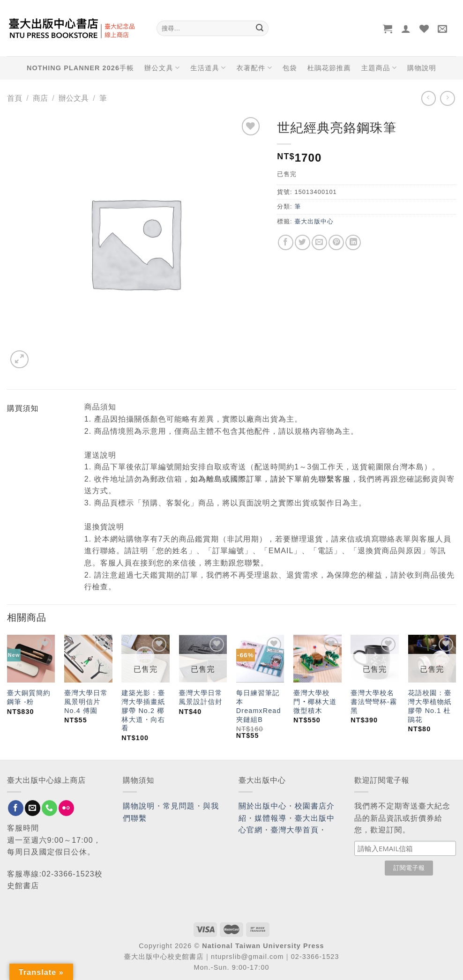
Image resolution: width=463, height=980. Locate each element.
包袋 (290, 68)
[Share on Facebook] (286, 242)
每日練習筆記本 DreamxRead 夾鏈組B (259, 706)
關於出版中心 (263, 806)
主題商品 (379, 68)
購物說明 (422, 68)
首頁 (15, 98)
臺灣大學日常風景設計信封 (201, 697)
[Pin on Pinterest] (336, 242)
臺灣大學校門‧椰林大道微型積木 (315, 702)
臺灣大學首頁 (295, 830)
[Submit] (260, 29)
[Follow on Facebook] (16, 808)
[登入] (406, 29)
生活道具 (208, 68)
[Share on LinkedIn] (353, 242)
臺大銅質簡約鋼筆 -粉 (29, 697)
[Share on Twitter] (302, 242)
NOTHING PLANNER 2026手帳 (80, 68)
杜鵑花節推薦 (329, 68)
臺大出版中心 (314, 221)
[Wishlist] (424, 29)
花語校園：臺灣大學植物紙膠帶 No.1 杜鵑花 (430, 706)
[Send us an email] (33, 808)
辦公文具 (162, 68)
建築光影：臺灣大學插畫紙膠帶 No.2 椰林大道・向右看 (143, 710)
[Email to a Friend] (319, 242)
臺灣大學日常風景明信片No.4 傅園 (86, 702)
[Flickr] (66, 808)
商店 (40, 98)
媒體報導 (270, 818)
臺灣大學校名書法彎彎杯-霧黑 (374, 702)
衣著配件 (254, 68)
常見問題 (179, 806)
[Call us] (49, 808)
